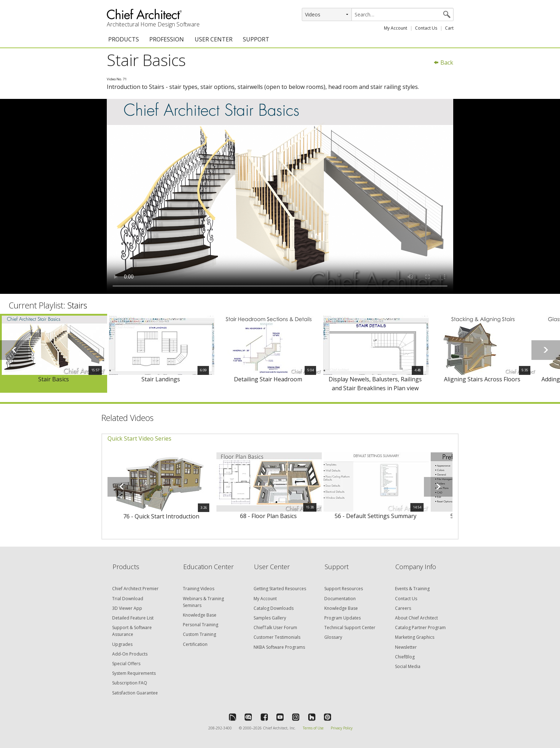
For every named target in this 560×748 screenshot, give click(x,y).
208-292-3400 (220, 728)
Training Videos (199, 589)
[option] (54, 353)
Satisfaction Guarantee (135, 693)
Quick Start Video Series (139, 438)
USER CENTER (214, 39)
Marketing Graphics (415, 637)
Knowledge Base (200, 615)
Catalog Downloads (274, 608)
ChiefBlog (405, 657)
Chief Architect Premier (135, 589)
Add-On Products (130, 654)
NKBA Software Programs (279, 647)
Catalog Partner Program (420, 627)
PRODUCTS (124, 39)
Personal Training (201, 625)
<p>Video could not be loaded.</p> (280, 196)
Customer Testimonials (277, 637)
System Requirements (134, 673)
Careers (403, 608)
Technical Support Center (350, 627)
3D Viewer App (127, 608)
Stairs (77, 305)
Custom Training (199, 634)
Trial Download (128, 599)
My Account (396, 28)
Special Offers (126, 664)
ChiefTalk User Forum (275, 627)
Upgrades (122, 644)
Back (443, 62)
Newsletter (406, 647)
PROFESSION (167, 39)
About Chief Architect (416, 618)
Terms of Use (313, 728)
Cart (449, 28)
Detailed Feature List (133, 618)
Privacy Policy (342, 728)
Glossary (333, 637)
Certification (195, 644)
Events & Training (412, 589)
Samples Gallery (270, 618)
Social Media (408, 666)
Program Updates (342, 618)
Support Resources (344, 589)
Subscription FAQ (130, 683)
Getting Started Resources (280, 589)
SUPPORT (256, 39)
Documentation (340, 599)
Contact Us (426, 28)
